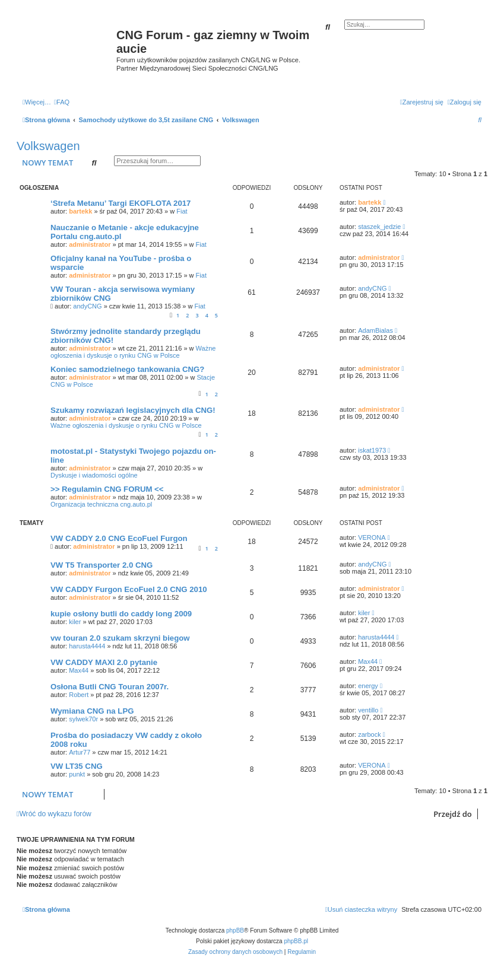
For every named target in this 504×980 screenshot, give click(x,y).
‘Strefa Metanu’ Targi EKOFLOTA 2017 (121, 203)
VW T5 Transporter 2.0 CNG (102, 565)
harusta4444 (87, 646)
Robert (79, 695)
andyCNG (87, 306)
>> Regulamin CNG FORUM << (107, 489)
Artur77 (80, 752)
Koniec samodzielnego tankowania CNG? (127, 369)
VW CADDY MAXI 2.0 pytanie (104, 662)
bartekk (80, 211)
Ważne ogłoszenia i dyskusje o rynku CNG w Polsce (133, 352)
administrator (90, 244)
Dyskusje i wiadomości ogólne (94, 475)
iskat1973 (372, 450)
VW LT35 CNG (77, 766)
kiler (75, 622)
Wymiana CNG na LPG (92, 711)
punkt (77, 774)
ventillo (368, 710)
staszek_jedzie (379, 227)
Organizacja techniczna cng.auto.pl (101, 504)
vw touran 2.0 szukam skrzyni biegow (120, 638)
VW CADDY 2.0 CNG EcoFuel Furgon (119, 538)
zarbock (370, 734)
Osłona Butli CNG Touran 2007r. (110, 687)
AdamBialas (375, 330)
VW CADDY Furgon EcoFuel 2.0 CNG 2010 (129, 589)
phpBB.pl (296, 941)
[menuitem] (62, 102)
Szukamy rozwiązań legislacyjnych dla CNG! (133, 410)
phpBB (235, 930)
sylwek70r (83, 719)
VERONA (372, 537)
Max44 (79, 670)
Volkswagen (48, 146)
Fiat (182, 211)
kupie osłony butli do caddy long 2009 (121, 614)
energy (368, 686)
